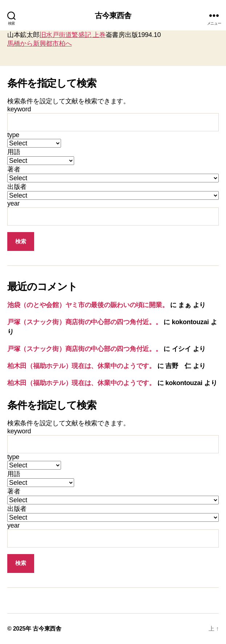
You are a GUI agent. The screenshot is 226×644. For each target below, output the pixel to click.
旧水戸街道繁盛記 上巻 (73, 35)
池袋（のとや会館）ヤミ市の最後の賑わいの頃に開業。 (88, 305)
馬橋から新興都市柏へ (39, 44)
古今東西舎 (113, 15)
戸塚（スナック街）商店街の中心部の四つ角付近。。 (85, 322)
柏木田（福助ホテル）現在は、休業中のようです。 (81, 366)
